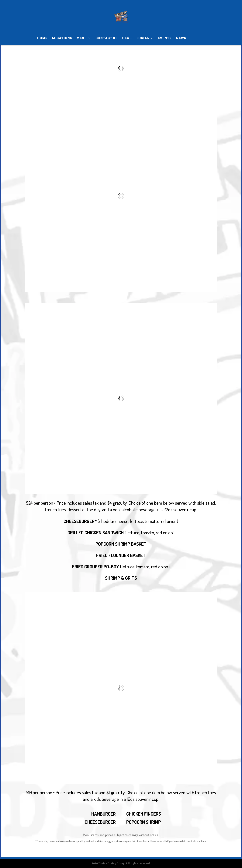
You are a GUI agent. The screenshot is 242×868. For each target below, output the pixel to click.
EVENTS (164, 38)
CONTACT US (106, 38)
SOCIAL (143, 38)
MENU (82, 38)
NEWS (181, 38)
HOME (42, 38)
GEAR (127, 38)
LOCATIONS (62, 38)
